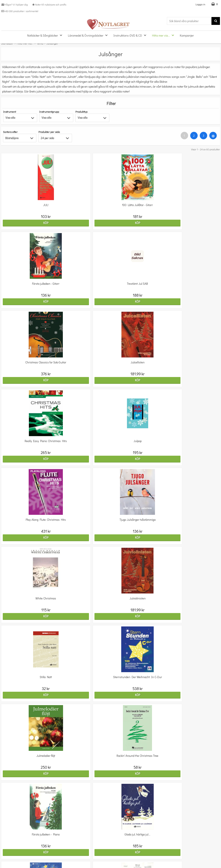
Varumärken (9, 860)
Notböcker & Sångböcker (46, 35)
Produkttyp (81, 112)
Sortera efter (10, 132)
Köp (37, 223)
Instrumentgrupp (49, 112)
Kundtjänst (8, 835)
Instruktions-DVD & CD (131, 35)
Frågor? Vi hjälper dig (14, 4)
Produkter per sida (49, 132)
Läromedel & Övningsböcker (89, 35)
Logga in (200, 4)
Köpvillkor (7, 848)
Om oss (6, 841)
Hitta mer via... (164, 35)
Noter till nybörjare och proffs (49, 4)
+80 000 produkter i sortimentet (20, 11)
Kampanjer (187, 35)
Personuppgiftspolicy (14, 854)
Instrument (10, 112)
